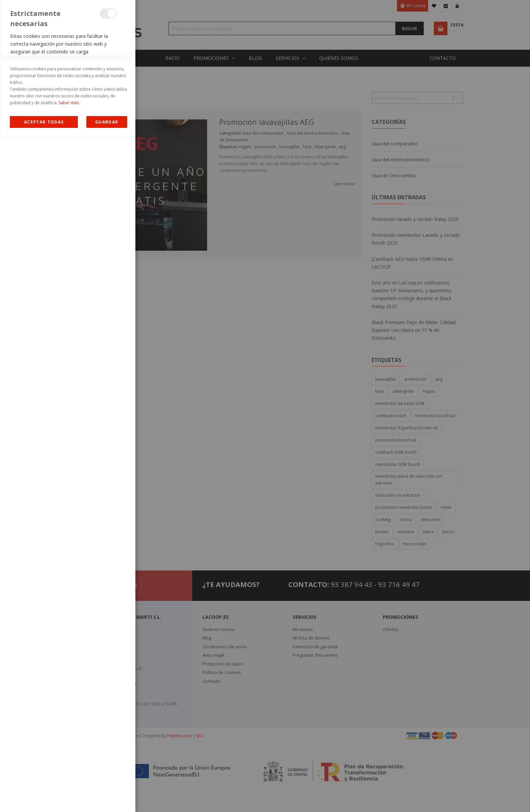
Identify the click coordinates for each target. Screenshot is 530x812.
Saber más (69, 779)
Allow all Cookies (44, 798)
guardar (107, 798)
